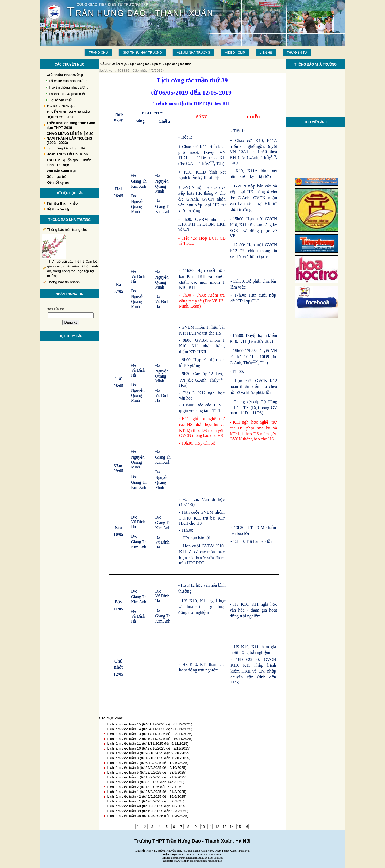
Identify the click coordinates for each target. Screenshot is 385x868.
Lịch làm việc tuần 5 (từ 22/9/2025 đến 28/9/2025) (147, 772)
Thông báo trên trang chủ (67, 230)
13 (224, 827)
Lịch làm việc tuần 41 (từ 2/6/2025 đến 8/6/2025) (146, 801)
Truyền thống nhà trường (69, 87)
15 (239, 827)
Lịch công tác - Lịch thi (147, 64)
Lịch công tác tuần (178, 64)
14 (232, 827)
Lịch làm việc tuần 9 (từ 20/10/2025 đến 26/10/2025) (149, 753)
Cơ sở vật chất (60, 100)
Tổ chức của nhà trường (68, 81)
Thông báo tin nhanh (63, 282)
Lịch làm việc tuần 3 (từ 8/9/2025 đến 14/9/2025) (146, 782)
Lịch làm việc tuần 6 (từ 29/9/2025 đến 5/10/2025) (147, 768)
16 (246, 827)
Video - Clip (235, 53)
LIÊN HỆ (266, 53)
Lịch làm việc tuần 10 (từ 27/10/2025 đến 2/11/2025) (149, 748)
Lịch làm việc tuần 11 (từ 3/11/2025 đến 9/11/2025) (148, 744)
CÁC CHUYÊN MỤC (114, 64)
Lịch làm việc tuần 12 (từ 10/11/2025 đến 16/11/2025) (150, 739)
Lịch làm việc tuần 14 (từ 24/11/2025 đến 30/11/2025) (150, 729)
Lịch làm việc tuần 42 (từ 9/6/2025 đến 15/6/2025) (147, 796)
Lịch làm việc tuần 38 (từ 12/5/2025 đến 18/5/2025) (148, 816)
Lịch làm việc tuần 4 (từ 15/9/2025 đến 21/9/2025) (147, 777)
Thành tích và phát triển (68, 94)
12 (217, 827)
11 (210, 827)
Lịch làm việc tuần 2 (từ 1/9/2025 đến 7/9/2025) (145, 787)
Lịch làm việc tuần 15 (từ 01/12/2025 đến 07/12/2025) (150, 724)
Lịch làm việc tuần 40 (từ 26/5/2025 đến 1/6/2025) (147, 806)
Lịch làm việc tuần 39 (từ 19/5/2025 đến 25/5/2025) (148, 811)
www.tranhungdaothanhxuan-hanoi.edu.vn (198, 861)
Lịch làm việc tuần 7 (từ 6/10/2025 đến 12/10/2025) (148, 763)
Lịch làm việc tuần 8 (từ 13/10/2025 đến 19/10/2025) (149, 758)
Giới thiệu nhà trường (142, 53)
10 (203, 827)
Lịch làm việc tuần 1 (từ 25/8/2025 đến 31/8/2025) (147, 792)
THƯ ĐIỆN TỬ (297, 53)
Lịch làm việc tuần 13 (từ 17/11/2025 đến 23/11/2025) (150, 734)
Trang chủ (98, 53)
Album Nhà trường (193, 53)
